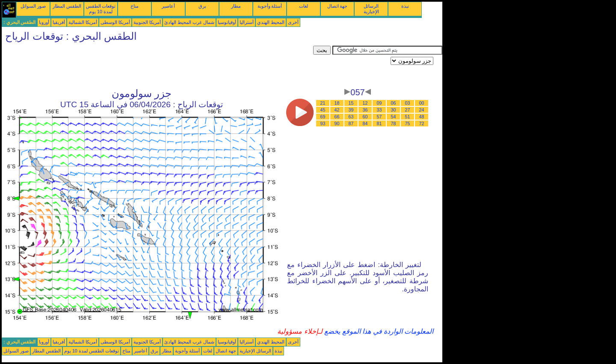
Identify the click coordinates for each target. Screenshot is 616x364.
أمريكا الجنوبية (147, 22)
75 (408, 123)
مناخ (135, 6)
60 (365, 117)
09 (379, 103)
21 (323, 103)
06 (394, 103)
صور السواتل (33, 6)
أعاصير (168, 6)
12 (365, 103)
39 (351, 110)
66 (337, 117)
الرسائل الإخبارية (371, 9)
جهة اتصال (338, 6)
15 (351, 103)
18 (337, 103)
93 (323, 123)
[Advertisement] (157, 65)
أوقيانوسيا (227, 22)
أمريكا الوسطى (115, 22)
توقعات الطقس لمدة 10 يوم (101, 9)
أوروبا (44, 22)
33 (379, 110)
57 (379, 117)
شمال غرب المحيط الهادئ (189, 22)
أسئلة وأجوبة (270, 6)
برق (202, 6)
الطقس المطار (67, 6)
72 (422, 123)
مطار (236, 6)
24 (422, 110)
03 (408, 103)
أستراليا (247, 22)
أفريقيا (59, 22)
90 (337, 123)
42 (337, 110)
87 (351, 123)
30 (394, 110)
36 (365, 110)
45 (323, 110)
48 (422, 117)
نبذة (405, 6)
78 (394, 123)
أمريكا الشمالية (83, 22)
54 (394, 117)
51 (408, 117)
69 (323, 117)
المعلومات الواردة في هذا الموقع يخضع (378, 331)
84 (365, 123)
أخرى (293, 22)
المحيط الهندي (271, 22)
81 (379, 123)
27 (408, 110)
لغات (304, 6)
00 (422, 103)
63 (351, 117)
